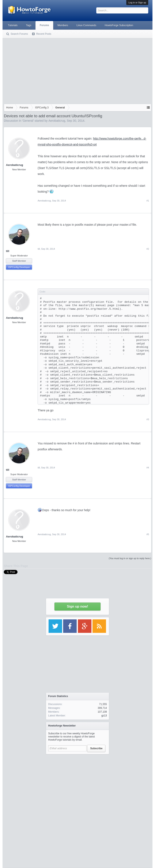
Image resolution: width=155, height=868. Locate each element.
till (7, 251)
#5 (148, 534)
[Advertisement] (78, 70)
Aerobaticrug (57, 121)
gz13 (104, 716)
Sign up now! (77, 606)
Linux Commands (86, 25)
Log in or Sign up (137, 3)
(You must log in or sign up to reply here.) (130, 558)
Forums (44, 25)
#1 (148, 201)
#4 (148, 468)
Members (63, 25)
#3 (148, 419)
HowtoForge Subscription (119, 25)
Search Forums (19, 34)
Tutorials (13, 25)
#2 (148, 249)
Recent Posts (44, 34)
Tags (29, 25)
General (28, 121)
